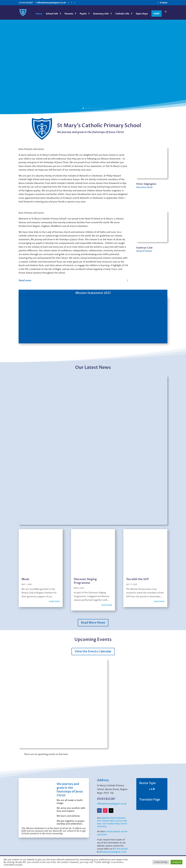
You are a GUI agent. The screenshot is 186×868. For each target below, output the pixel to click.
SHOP (157, 14)
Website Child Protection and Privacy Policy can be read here (112, 821)
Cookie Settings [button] (161, 862)
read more (54, 601)
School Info (52, 14)
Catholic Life (122, 14)
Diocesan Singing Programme (85, 581)
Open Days (142, 14)
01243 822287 (121, 849)
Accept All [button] (176, 862)
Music (26, 579)
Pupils (83, 14)
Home (39, 14)
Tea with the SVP (137, 579)
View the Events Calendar (93, 651)
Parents (69, 14)
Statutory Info (101, 14)
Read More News (93, 623)
